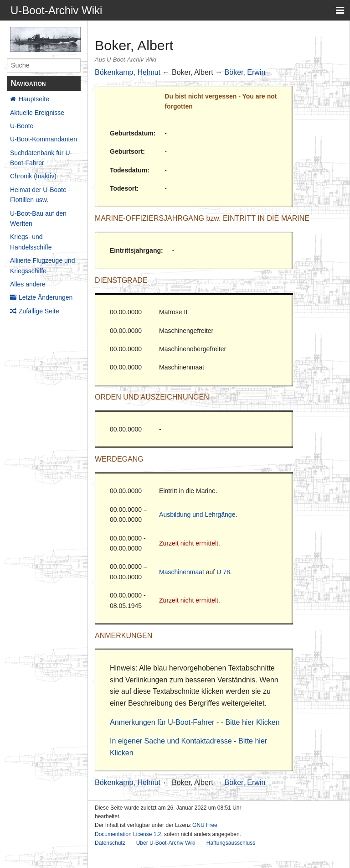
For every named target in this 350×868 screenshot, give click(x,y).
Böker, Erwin (245, 72)
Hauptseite (34, 99)
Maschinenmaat (182, 572)
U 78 (223, 572)
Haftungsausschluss (231, 843)
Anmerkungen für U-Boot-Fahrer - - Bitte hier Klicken (195, 722)
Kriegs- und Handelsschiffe (31, 242)
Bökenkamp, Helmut (128, 72)
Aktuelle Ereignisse (37, 113)
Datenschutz (110, 843)
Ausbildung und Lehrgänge (197, 515)
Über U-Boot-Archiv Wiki (166, 843)
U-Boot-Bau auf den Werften (38, 218)
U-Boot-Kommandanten (44, 139)
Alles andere (28, 284)
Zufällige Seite (39, 311)
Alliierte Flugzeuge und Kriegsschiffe (42, 265)
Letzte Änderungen (46, 297)
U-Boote (22, 126)
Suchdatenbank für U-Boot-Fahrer (41, 158)
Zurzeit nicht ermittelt (189, 543)
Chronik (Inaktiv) (33, 176)
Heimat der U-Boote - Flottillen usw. (40, 195)
